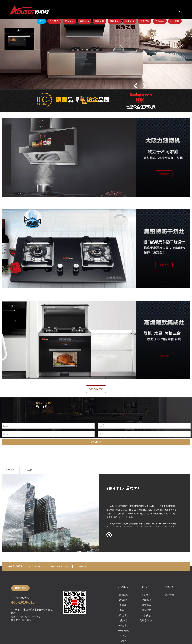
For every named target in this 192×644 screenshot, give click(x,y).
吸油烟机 (123, 595)
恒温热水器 (123, 625)
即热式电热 (123, 631)
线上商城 (175, 21)
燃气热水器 (123, 615)
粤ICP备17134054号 (30, 617)
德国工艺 (146, 610)
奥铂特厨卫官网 (35, 567)
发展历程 (146, 600)
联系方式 (160, 21)
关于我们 (54, 21)
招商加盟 (99, 21)
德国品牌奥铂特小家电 (60, 567)
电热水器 (123, 620)
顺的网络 (27, 620)
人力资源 (145, 21)
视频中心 (84, 21)
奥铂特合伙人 (146, 620)
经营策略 (146, 605)
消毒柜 (123, 605)
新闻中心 (115, 21)
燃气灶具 (123, 600)
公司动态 (10, 470)
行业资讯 (28, 470)
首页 (41, 21)
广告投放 (146, 615)
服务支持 (130, 21)
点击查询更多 (96, 389)
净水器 (123, 636)
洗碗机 (123, 641)
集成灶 (123, 610)
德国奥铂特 (83, 567)
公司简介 (146, 595)
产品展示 (69, 21)
